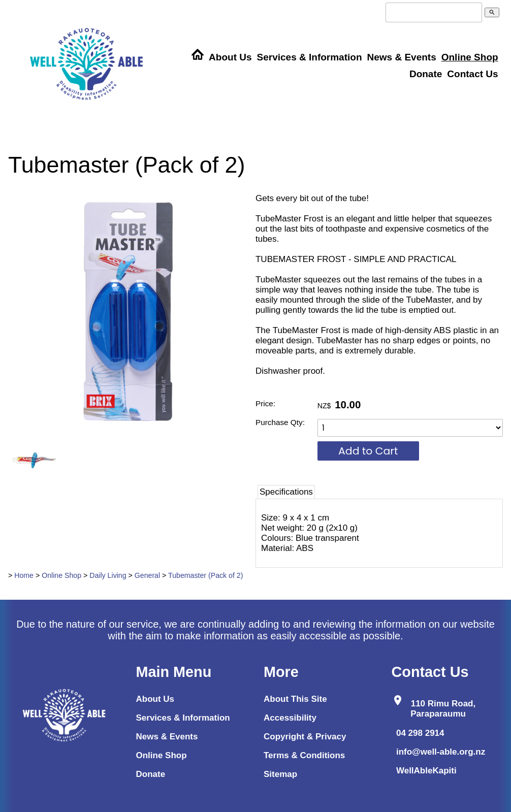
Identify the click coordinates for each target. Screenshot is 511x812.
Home (24, 575)
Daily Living (108, 575)
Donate (426, 74)
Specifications (286, 492)
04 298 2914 (420, 733)
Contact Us (472, 74)
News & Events (401, 57)
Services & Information (310, 57)
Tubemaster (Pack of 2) (205, 575)
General (147, 575)
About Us (230, 57)
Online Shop (470, 57)
